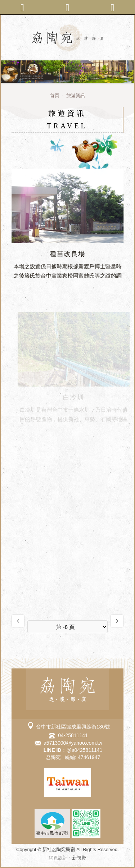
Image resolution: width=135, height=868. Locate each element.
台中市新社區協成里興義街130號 (73, 727)
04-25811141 (73, 735)
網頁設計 (58, 858)
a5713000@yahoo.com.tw (73, 743)
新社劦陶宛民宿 (68, 38)
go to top (73, 861)
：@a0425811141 (73, 750)
